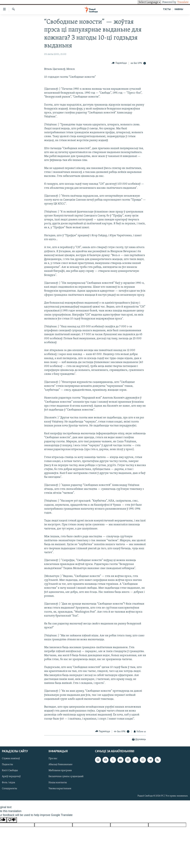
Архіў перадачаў (11, 776)
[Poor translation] (12, 820)
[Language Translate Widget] (144, 2)
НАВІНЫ (179, 9)
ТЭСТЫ (167, 9)
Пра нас (53, 759)
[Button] (119, 63)
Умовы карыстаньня (60, 788)
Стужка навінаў (11, 759)
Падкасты (7, 765)
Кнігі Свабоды (10, 770)
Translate (180, 2)
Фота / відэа (9, 782)
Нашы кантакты (58, 782)
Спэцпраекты (9, 788)
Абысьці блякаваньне (60, 765)
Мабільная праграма (60, 770)
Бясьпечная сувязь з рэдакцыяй (66, 776)
